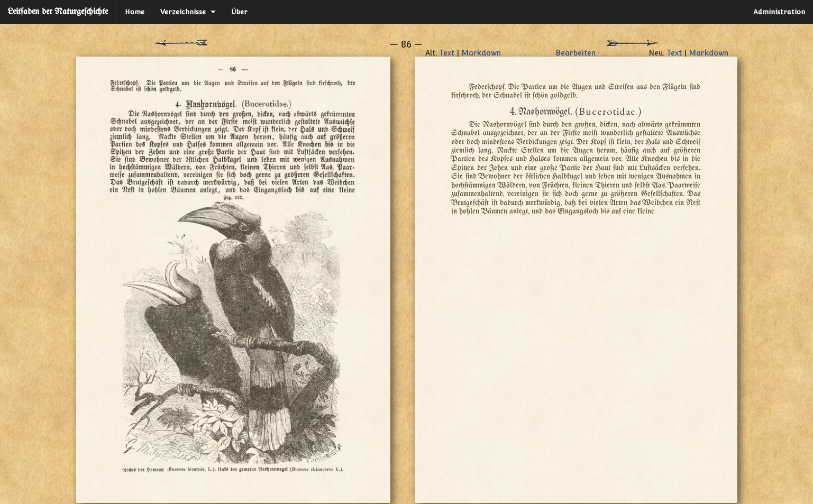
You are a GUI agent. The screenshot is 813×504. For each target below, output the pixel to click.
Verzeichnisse (183, 12)
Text (447, 53)
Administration (779, 12)
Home (135, 12)
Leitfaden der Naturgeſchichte (58, 12)
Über (240, 12)
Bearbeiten (576, 53)
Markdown (481, 53)
